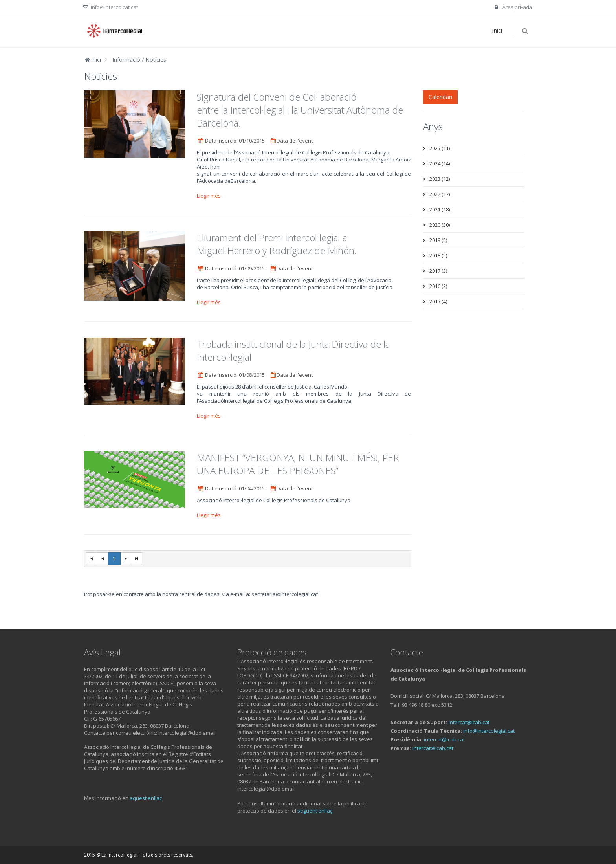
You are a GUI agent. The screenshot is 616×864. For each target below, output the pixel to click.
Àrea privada (513, 7)
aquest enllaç (146, 798)
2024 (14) (440, 163)
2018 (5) (438, 255)
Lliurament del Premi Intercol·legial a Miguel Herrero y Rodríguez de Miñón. (277, 244)
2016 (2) (438, 286)
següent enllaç (315, 811)
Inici (497, 30)
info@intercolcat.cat (114, 7)
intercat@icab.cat (469, 722)
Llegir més (209, 196)
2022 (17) (440, 194)
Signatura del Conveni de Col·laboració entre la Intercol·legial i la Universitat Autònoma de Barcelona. (300, 110)
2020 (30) (440, 225)
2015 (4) (438, 301)
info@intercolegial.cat (489, 731)
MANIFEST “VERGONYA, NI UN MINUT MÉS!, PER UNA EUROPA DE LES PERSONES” (298, 464)
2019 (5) (438, 240)
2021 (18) (440, 209)
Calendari (440, 97)
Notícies (156, 60)
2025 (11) (440, 148)
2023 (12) (440, 179)
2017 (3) (438, 271)
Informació (126, 60)
